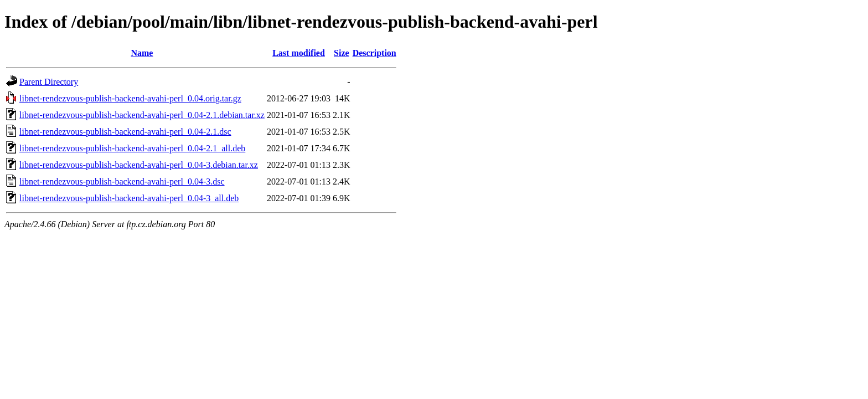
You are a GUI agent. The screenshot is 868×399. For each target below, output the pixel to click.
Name (142, 53)
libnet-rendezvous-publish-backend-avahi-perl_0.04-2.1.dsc (125, 132)
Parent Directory (49, 82)
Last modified (299, 53)
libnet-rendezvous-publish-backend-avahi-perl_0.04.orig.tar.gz (130, 98)
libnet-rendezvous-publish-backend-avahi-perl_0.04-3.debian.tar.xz (139, 165)
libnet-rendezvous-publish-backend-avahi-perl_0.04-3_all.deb (129, 198)
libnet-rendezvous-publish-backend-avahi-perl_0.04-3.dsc (122, 181)
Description (374, 53)
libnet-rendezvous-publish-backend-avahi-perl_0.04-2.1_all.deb (132, 148)
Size (342, 53)
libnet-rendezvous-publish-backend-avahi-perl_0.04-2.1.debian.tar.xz (142, 115)
